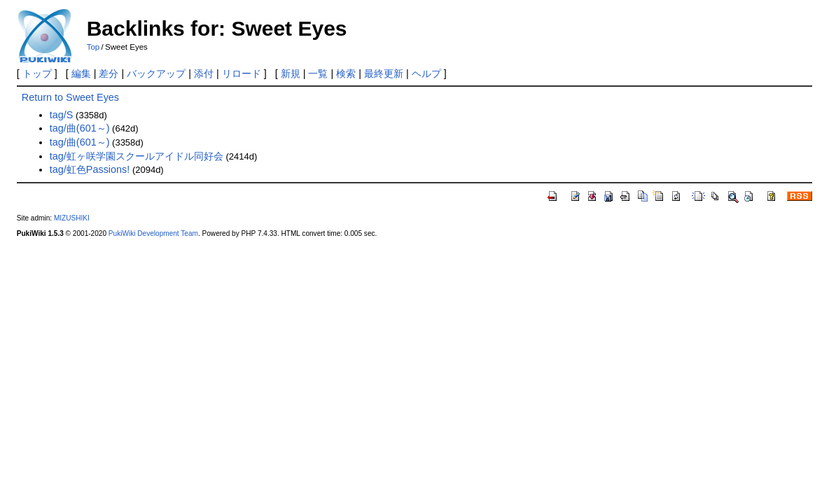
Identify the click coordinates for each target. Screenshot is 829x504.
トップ (37, 73)
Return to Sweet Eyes (70, 97)
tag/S (62, 115)
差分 (109, 73)
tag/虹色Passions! (90, 169)
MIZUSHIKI (72, 218)
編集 (81, 73)
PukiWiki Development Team (153, 233)
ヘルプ (426, 73)
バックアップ (156, 73)
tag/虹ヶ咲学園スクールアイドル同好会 (137, 156)
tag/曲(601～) (80, 128)
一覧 (318, 73)
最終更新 (384, 73)
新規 (291, 73)
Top (93, 47)
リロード (242, 73)
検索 (346, 73)
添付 (204, 73)
